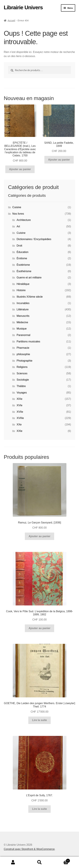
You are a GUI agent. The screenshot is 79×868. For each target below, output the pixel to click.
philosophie (23, 354)
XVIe (19, 405)
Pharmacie (23, 348)
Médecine (22, 322)
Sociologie (23, 380)
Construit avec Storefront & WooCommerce (29, 849)
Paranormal (23, 335)
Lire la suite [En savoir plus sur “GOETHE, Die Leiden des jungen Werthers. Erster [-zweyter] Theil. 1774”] (39, 720)
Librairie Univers (23, 7)
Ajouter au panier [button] (20, 169)
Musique (22, 329)
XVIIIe (20, 418)
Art (18, 226)
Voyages (22, 393)
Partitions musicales (28, 341)
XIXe (19, 399)
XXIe (19, 431)
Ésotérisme (23, 265)
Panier (61, 860)
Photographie (24, 361)
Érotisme (22, 258)
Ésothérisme (24, 271)
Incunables (23, 303)
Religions (22, 367)
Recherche (39, 862)
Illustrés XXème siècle (30, 297)
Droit (19, 246)
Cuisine (17, 207)
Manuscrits (23, 316)
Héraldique (23, 284)
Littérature (23, 309)
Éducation (22, 252)
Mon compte (13, 862)
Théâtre (21, 386)
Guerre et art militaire (29, 278)
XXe (19, 424)
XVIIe (20, 412)
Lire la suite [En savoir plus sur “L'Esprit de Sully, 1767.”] (39, 809)
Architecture (24, 220)
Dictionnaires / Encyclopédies (34, 239)
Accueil (11, 21)
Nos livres (18, 214)
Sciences (22, 373)
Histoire (21, 290)
